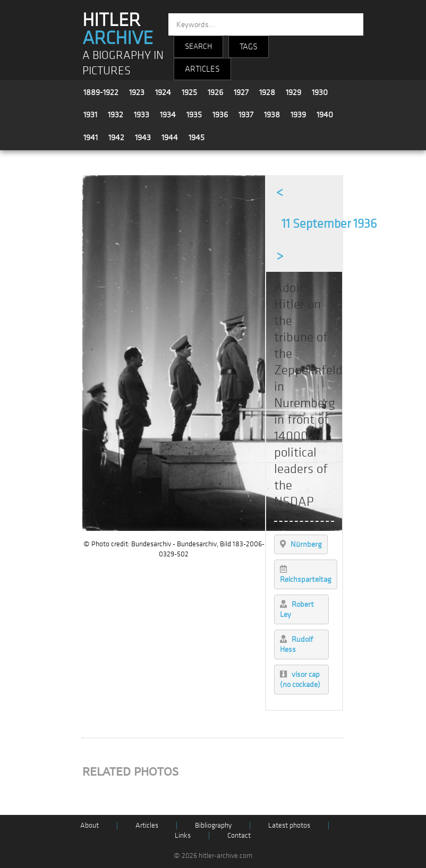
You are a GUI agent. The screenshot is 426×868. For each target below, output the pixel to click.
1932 (116, 115)
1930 (320, 92)
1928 (267, 92)
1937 (246, 115)
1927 (241, 92)
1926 (215, 92)
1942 (116, 137)
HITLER (118, 29)
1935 (194, 115)
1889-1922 (101, 92)
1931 (90, 115)
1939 (298, 115)
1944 (170, 137)
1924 (163, 92)
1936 (220, 115)
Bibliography (213, 825)
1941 (91, 137)
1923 (137, 92)
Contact (239, 835)
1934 (168, 115)
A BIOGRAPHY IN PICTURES (123, 63)
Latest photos (289, 825)
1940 (325, 115)
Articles (147, 825)
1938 (272, 115)
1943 (143, 137)
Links (183, 835)
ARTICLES (202, 69)
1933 (142, 115)
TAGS (249, 47)
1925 (189, 92)
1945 (197, 137)
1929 (293, 92)
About (90, 825)
